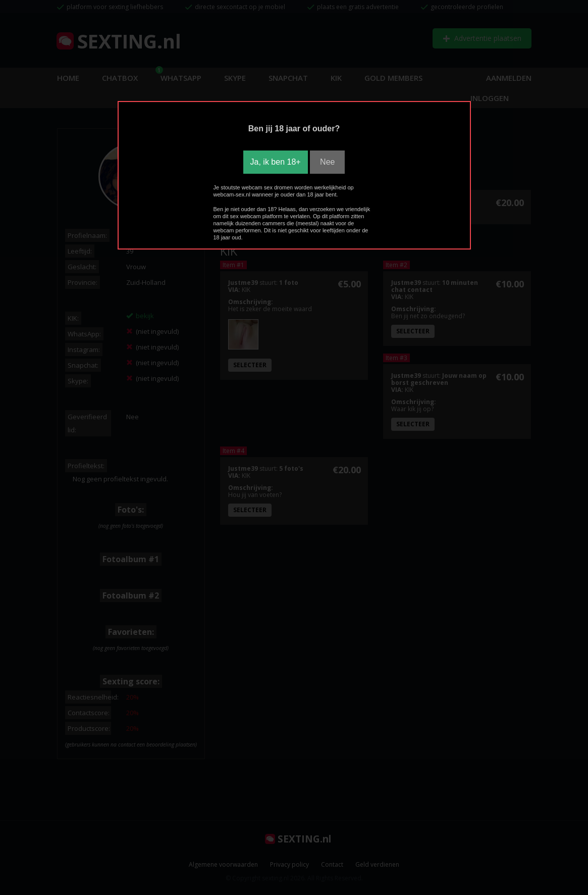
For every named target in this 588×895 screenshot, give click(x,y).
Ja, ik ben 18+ (276, 162)
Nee (327, 162)
